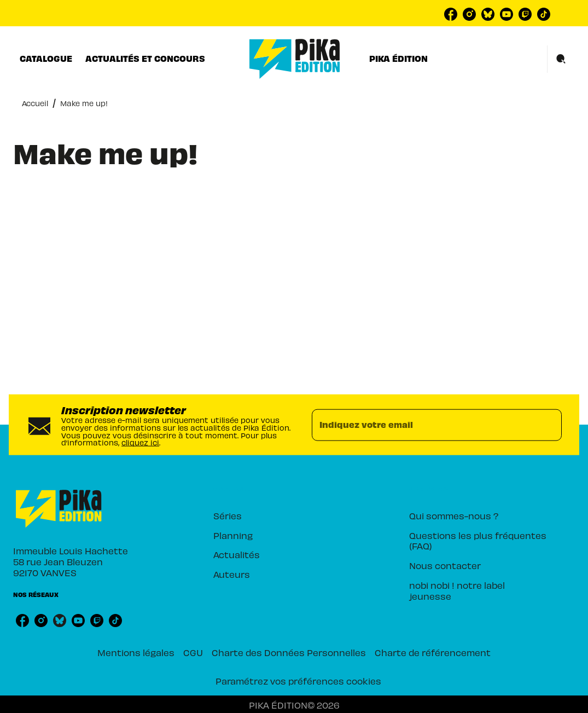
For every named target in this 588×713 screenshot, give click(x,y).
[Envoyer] (549, 425)
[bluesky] (488, 14)
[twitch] (525, 14)
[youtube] (507, 14)
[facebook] (451, 14)
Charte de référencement (433, 652)
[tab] (46, 59)
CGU (193, 652)
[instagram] (469, 14)
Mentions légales (136, 652)
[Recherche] (561, 59)
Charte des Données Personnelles (289, 652)
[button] (283, 516)
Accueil (35, 103)
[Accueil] (295, 59)
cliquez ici (140, 442)
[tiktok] (544, 14)
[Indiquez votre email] (423, 425)
